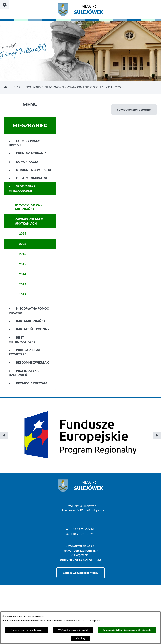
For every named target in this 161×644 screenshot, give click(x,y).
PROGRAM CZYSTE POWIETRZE (26, 352)
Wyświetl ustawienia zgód (73, 630)
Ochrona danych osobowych (27, 630)
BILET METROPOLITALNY (22, 340)
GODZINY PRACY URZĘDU (24, 143)
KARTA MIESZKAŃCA (27, 321)
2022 (23, 244)
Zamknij (80, 638)
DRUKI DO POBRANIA (28, 153)
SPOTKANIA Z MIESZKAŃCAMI (45, 87)
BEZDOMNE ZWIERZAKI (29, 362)
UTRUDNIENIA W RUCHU (30, 170)
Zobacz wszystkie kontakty (81, 524)
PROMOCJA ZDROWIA (28, 383)
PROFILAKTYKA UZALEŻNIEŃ (24, 373)
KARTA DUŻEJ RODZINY (29, 329)
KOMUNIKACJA (24, 162)
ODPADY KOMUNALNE (28, 178)
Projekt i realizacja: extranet (21, 605)
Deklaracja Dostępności (19, 611)
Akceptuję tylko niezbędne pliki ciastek (127, 630)
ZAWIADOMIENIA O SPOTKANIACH (90, 87)
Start (18, 87)
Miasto (89, 10)
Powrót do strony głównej (134, 109)
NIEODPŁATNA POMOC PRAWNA (29, 311)
